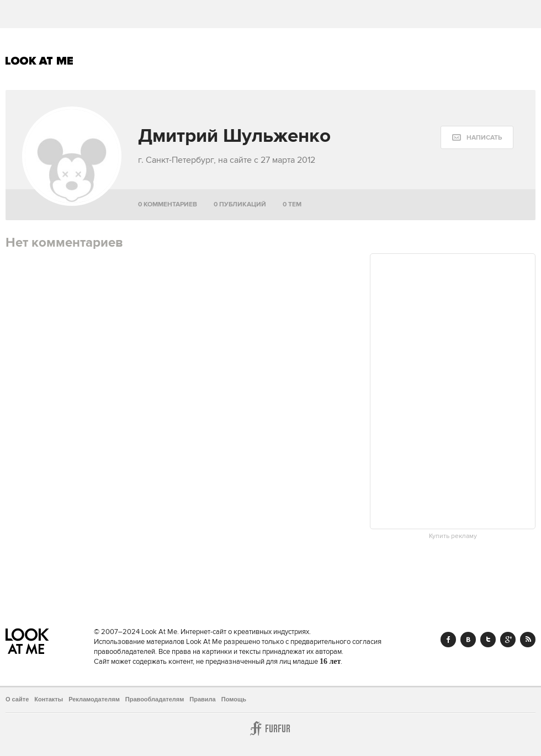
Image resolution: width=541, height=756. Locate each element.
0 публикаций (240, 204)
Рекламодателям (94, 699)
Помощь (234, 699)
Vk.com (468, 640)
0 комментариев (168, 204)
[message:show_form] (477, 137)
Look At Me (39, 61)
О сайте (17, 699)
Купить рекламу (453, 536)
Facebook (448, 640)
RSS (528, 640)
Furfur (270, 728)
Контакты (49, 699)
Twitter (488, 640)
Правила (202, 699)
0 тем (292, 204)
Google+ (508, 640)
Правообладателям (155, 699)
